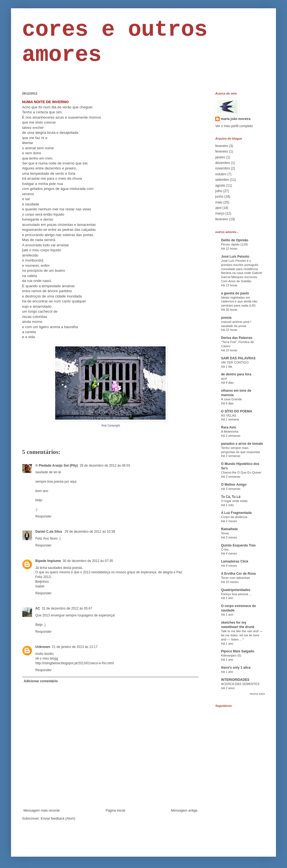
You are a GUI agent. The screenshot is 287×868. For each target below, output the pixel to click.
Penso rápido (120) (234, 244)
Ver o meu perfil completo (234, 126)
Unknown (43, 647)
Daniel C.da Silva (49, 532)
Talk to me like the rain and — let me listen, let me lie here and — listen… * (242, 635)
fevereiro (222, 146)
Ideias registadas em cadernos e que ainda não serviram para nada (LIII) (239, 302)
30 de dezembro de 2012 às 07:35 (88, 561)
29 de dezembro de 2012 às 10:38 (90, 532)
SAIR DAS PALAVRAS (238, 358)
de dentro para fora (236, 374)
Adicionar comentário (41, 681)
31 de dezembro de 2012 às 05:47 (67, 608)
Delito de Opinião (235, 240)
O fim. (225, 550)
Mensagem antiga (184, 811)
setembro (222, 180)
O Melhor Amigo (234, 485)
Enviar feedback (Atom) (58, 819)
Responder (43, 516)
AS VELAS (229, 415)
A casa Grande (231, 399)
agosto (220, 185)
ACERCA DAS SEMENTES (240, 684)
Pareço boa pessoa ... (236, 594)
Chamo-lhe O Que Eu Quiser (241, 472)
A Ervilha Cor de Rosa (238, 574)
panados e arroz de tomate (242, 444)
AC (38, 608)
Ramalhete (229, 529)
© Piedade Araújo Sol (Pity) (57, 466)
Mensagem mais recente (42, 811)
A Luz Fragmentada (236, 513)
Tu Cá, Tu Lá (231, 497)
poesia (226, 318)
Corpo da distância (234, 517)
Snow (225, 533)
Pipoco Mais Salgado (238, 651)
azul (224, 378)
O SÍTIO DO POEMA (237, 411)
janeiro (220, 157)
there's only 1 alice (236, 668)
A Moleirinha (230, 432)
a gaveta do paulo (235, 293)
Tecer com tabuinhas (236, 578)
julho (219, 191)
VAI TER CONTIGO (235, 362)
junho (219, 197)
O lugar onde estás (234, 501)
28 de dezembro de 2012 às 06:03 (105, 466)
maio (219, 202)
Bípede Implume (48, 561)
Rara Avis (228, 427)
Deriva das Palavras (237, 338)
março (220, 213)
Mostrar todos (257, 694)
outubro (221, 174)
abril (218, 208)
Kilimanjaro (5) (231, 655)
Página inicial (115, 811)
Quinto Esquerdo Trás (238, 545)
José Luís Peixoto (235, 257)
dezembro (223, 163)
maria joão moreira (236, 119)
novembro (223, 168)
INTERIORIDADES (235, 680)
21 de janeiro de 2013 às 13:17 (75, 647)
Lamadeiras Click (235, 561)
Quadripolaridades (236, 590)
